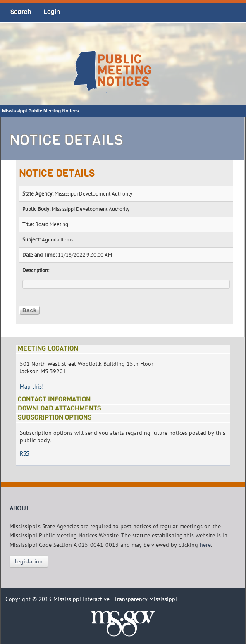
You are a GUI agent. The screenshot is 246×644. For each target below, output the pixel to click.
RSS (24, 453)
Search (21, 12)
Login (52, 12)
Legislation (29, 561)
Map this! (32, 386)
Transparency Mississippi (146, 599)
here (205, 545)
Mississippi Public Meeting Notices (41, 111)
